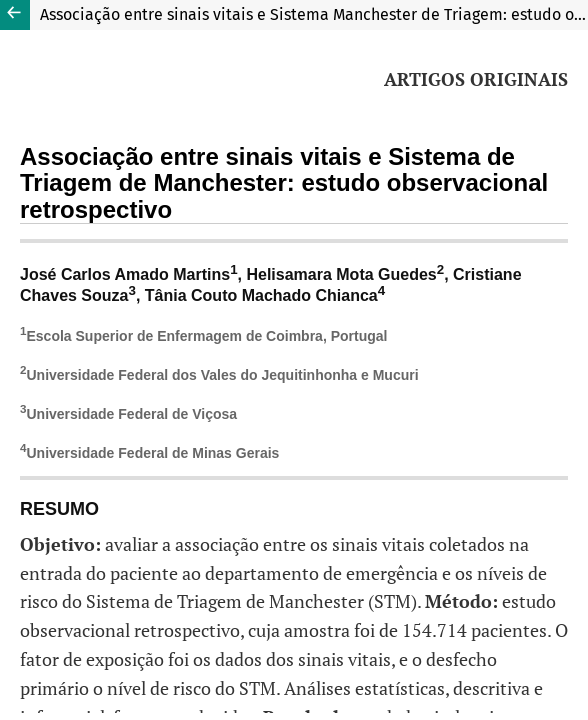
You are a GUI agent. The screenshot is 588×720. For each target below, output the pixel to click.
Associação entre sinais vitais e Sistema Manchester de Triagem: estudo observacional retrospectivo (314, 14)
